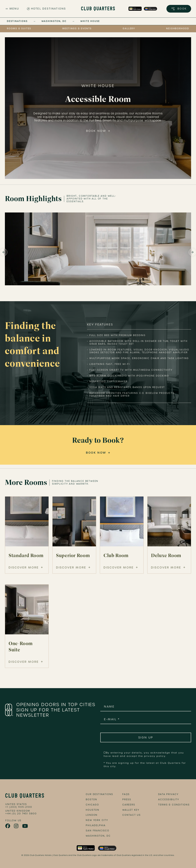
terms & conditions (174, 805)
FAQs (126, 794)
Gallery (129, 29)
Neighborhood (178, 29)
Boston (91, 799)
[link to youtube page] (25, 826)
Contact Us (132, 815)
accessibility (169, 799)
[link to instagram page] (16, 826)
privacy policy (155, 756)
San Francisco (97, 831)
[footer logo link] (25, 796)
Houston (93, 810)
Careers (129, 805)
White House (90, 21)
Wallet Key (131, 810)
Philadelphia (96, 825)
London (92, 815)
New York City (97, 820)
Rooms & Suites (19, 29)
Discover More (24, 567)
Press (127, 799)
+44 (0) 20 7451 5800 (21, 814)
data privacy (168, 794)
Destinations (17, 21)
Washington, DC (54, 21)
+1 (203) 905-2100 (19, 807)
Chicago (92, 805)
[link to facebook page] (8, 826)
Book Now (96, 131)
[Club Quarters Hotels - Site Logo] (98, 9)
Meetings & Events (77, 29)
